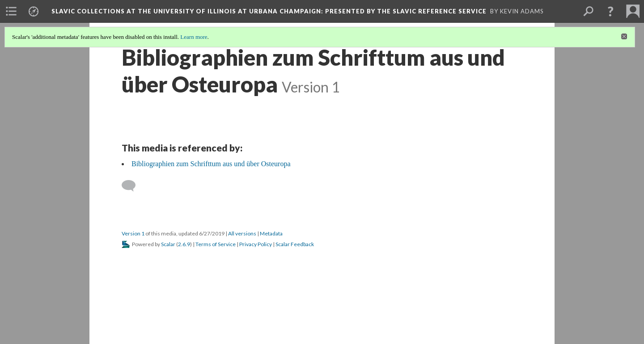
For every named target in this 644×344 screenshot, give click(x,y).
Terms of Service (216, 244)
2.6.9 (184, 244)
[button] (610, 11)
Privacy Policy (256, 244)
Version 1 (133, 233)
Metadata (271, 233)
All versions (242, 233)
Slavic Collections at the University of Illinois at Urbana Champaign (269, 11)
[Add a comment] (133, 186)
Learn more (194, 37)
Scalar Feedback (295, 244)
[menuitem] (11, 11)
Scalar (168, 244)
